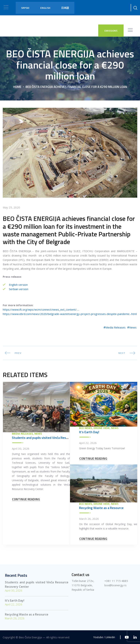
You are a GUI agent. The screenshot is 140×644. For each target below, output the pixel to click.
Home (17, 87)
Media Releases (116, 327)
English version (18, 285)
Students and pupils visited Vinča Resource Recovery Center (56, 438)
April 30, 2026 (21, 449)
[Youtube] (127, 637)
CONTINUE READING (26, 499)
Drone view (102, 428)
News (133, 327)
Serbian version (18, 289)
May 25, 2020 (11, 207)
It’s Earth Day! (89, 432)
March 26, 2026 (89, 519)
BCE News (86, 428)
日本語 (65, 8)
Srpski (25, 8)
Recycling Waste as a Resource (101, 508)
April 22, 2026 (88, 443)
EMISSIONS (111, 31)
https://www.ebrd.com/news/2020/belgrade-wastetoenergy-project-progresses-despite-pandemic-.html (70, 314)
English (45, 8)
